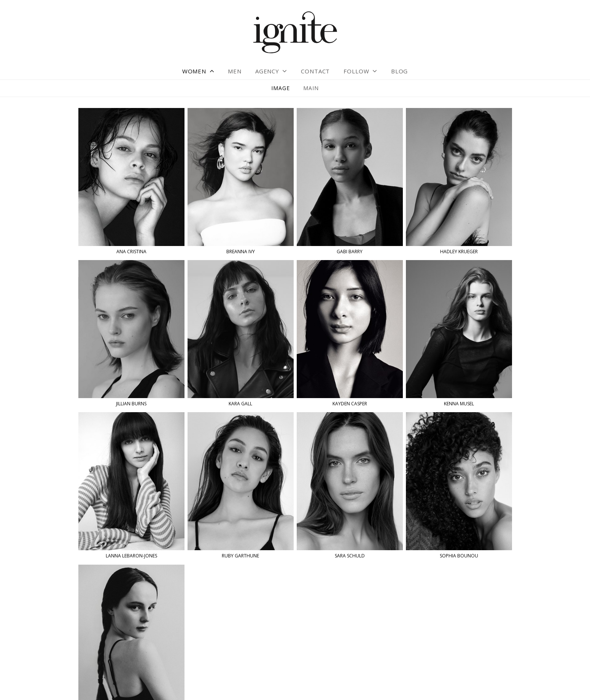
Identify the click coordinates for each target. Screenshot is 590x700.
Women (194, 71)
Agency (267, 71)
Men (235, 71)
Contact (315, 71)
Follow (356, 71)
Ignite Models (295, 33)
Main (311, 88)
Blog (400, 71)
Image (280, 88)
